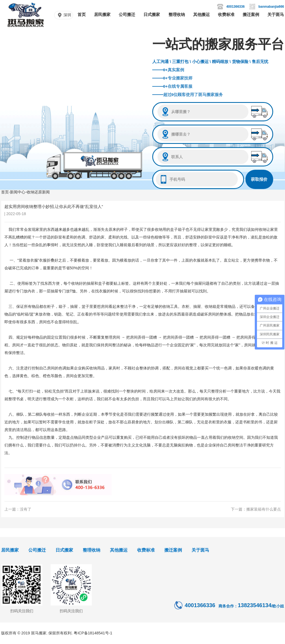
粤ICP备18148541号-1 (93, 633)
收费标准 (226, 14)
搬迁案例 (251, 14)
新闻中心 (18, 192)
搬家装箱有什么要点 (264, 509)
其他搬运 (201, 14)
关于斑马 (276, 14)
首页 (82, 14)
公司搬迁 (127, 14)
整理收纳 (177, 14)
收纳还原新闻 (38, 192)
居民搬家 (102, 14)
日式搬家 (152, 14)
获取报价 (259, 179)
